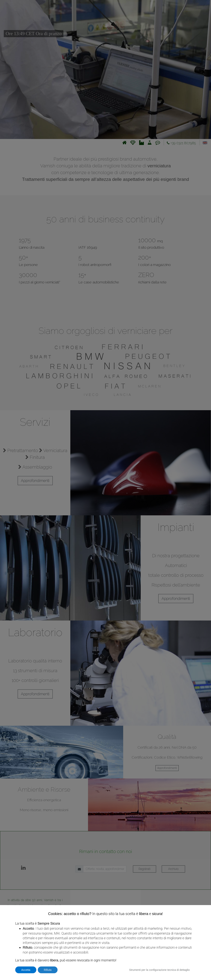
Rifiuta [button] (48, 970)
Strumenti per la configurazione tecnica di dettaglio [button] (159, 970)
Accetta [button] (26, 970)
